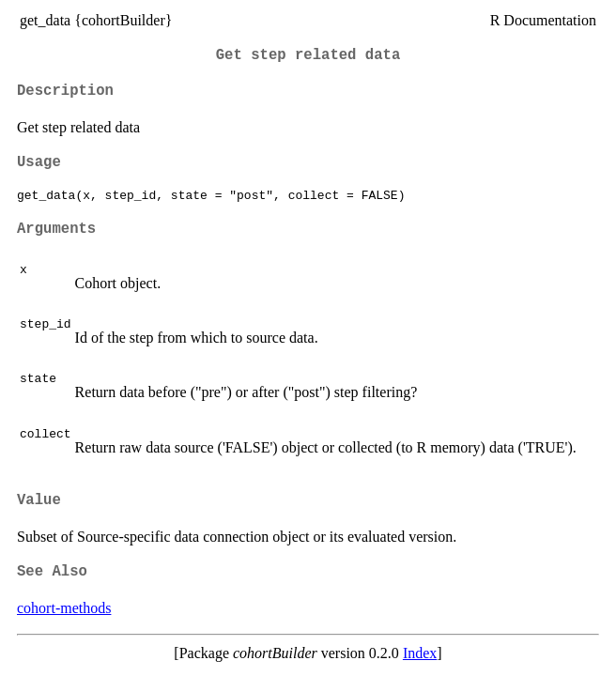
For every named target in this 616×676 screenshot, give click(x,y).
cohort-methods (64, 608)
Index (420, 653)
